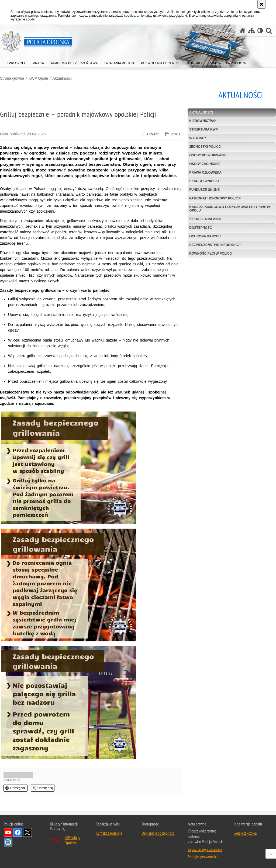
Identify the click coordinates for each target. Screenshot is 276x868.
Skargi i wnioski (204, 181)
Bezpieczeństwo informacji (215, 245)
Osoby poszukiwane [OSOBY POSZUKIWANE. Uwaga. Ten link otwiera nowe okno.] (208, 155)
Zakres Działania (205, 219)
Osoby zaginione (204, 164)
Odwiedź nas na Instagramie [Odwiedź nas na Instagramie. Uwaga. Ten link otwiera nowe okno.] (8, 842)
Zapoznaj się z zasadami (205, 849)
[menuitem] (16, 62)
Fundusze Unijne (204, 190)
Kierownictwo (202, 121)
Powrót (150, 134)
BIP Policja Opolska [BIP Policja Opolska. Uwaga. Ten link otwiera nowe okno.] (72, 840)
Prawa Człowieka (205, 173)
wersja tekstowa (245, 833)
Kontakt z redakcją (109, 833)
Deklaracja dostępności (158, 833)
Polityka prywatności (203, 857)
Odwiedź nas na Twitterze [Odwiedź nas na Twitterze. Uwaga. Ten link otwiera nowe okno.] (27, 832)
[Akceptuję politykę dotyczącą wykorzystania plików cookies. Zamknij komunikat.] (261, 4)
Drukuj (173, 134)
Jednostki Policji (205, 147)
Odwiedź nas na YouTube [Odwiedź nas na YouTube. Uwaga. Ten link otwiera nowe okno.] (8, 832)
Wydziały (198, 138)
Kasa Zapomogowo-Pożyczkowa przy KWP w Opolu (230, 209)
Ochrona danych (205, 236)
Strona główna (12, 78)
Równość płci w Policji (211, 254)
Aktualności (62, 78)
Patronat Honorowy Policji (215, 198)
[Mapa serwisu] (251, 31)
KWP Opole (38, 78)
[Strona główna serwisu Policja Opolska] (243, 31)
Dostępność (201, 228)
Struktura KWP (203, 129)
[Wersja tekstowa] (260, 31)
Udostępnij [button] (15, 788)
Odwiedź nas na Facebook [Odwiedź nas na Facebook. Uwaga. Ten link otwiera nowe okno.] (18, 832)
